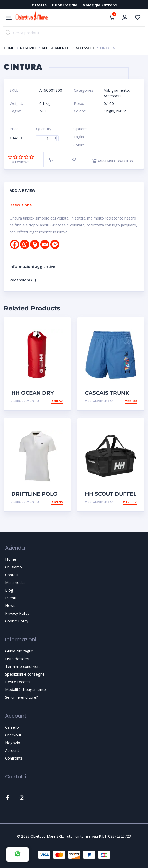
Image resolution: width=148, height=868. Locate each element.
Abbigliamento (56, 48)
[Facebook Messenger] (55, 244)
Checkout (13, 735)
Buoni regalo (65, 5)
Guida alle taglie (19, 651)
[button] (9, 18)
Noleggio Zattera (100, 5)
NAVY (121, 111)
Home (9, 48)
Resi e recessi (18, 682)
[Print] (35, 244)
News (10, 605)
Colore (79, 145)
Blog (9, 590)
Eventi (11, 598)
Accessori (85, 48)
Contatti (12, 575)
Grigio (109, 111)
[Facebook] (15, 244)
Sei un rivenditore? (22, 697)
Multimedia (15, 582)
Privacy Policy (17, 613)
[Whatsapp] (25, 244)
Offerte (39, 5)
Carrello (12, 727)
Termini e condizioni (23, 666)
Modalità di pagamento (26, 689)
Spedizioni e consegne (25, 674)
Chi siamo (14, 567)
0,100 (109, 103)
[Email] (45, 244)
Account (12, 750)
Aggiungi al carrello (112, 161)
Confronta (14, 758)
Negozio (28, 48)
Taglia (79, 137)
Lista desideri (17, 659)
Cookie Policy (17, 621)
